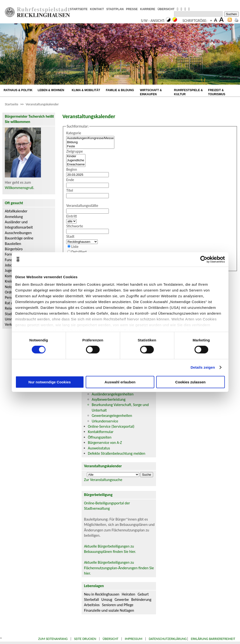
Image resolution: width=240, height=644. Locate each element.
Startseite (12, 104)
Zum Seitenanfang (53, 639)
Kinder (76, 156)
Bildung (90, 142)
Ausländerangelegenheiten (113, 394)
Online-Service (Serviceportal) (111, 426)
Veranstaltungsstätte (82, 206)
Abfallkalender (16, 211)
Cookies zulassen (190, 382)
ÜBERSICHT (166, 9)
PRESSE (132, 9)
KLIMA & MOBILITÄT (86, 90)
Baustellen (13, 244)
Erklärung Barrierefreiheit (213, 639)
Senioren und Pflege (118, 605)
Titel (70, 190)
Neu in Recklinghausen (102, 594)
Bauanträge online (19, 238)
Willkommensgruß (19, 188)
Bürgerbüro (14, 249)
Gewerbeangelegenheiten (112, 416)
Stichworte (75, 226)
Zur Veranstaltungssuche (103, 480)
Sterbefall (91, 600)
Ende (70, 180)
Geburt (143, 594)
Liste (75, 247)
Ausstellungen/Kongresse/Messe (90, 138)
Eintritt (72, 216)
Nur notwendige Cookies (50, 382)
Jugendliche (76, 160)
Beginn (72, 169)
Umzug (107, 600)
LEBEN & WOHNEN (51, 90)
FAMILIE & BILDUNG (120, 90)
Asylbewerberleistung (109, 399)
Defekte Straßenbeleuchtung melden (117, 453)
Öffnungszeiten (100, 437)
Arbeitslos (92, 605)
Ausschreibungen (18, 233)
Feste (90, 146)
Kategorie (74, 133)
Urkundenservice (105, 421)
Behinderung (141, 600)
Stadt (70, 236)
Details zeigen (203, 367)
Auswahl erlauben (120, 382)
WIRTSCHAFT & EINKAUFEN (151, 92)
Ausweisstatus (99, 448)
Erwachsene (76, 165)
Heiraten (129, 594)
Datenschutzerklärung (168, 639)
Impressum (133, 639)
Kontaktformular (101, 432)
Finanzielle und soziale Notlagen (109, 610)
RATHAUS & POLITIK (18, 90)
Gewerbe (122, 600)
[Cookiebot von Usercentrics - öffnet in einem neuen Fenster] (204, 259)
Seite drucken (85, 639)
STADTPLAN (115, 9)
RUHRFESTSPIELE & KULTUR (188, 92)
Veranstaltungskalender (42, 104)
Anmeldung (14, 217)
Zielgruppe (75, 151)
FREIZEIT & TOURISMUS (217, 92)
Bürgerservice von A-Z (105, 443)
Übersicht (110, 639)
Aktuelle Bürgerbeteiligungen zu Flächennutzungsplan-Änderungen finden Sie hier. (119, 568)
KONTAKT (97, 9)
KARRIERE (148, 9)
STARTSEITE (79, 9)
